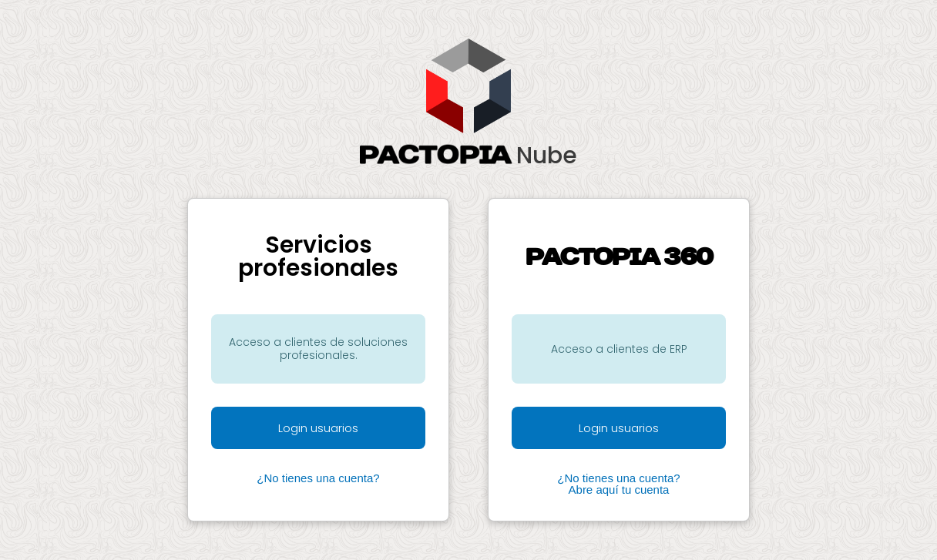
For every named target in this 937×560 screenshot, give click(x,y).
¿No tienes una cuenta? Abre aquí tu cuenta (618, 484)
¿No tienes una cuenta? (318, 478)
